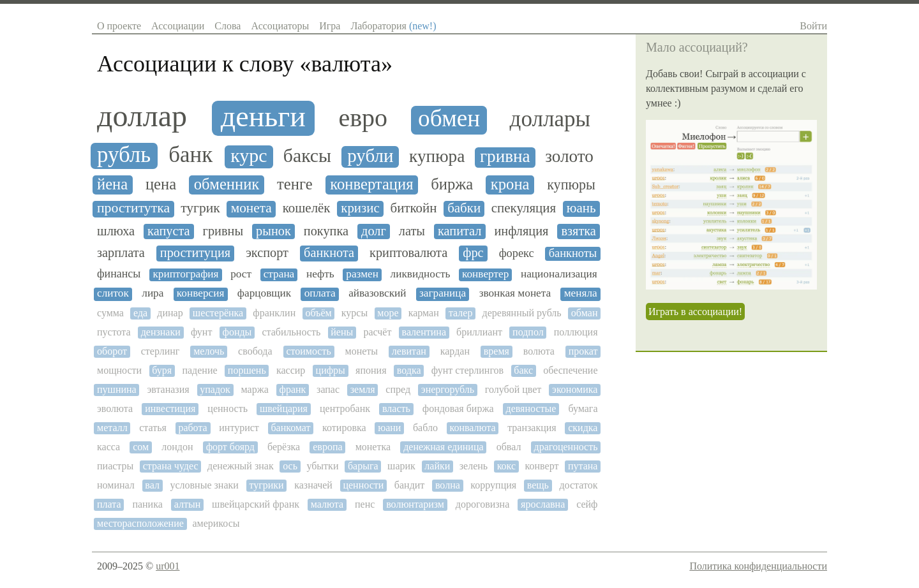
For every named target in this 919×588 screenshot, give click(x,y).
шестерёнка (218, 313)
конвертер (485, 274)
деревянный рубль (522, 313)
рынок (273, 231)
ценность (228, 408)
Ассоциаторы (280, 26)
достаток (578, 485)
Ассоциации (178, 26)
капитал (459, 231)
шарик (401, 466)
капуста (168, 231)
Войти (813, 26)
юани (389, 428)
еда (140, 313)
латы (412, 231)
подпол (528, 332)
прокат (583, 351)
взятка (578, 231)
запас (328, 389)
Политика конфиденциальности (758, 566)
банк (191, 155)
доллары (550, 119)
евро (363, 118)
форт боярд (230, 447)
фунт (202, 332)
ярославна (543, 504)
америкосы (216, 523)
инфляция (522, 231)
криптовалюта (408, 253)
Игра (330, 26)
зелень (474, 466)
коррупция (493, 485)
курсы (355, 313)
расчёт (377, 332)
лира (153, 293)
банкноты (573, 253)
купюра (437, 156)
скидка (583, 428)
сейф (587, 504)
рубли (370, 156)
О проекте (119, 26)
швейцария (284, 408)
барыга (363, 466)
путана (583, 466)
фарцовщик (264, 293)
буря (162, 370)
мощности (119, 370)
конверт (542, 466)
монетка (373, 447)
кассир (291, 370)
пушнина (117, 389)
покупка (326, 231)
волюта (539, 351)
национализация (559, 274)
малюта (327, 504)
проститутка (133, 208)
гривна (505, 157)
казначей (313, 485)
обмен (449, 119)
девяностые (531, 408)
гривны (223, 231)
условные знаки (204, 485)
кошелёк (307, 208)
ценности (363, 485)
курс (249, 156)
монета (251, 208)
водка (409, 370)
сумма (110, 313)
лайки (437, 466)
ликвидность (421, 274)
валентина (424, 332)
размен (362, 274)
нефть (320, 274)
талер (461, 313)
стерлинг (161, 351)
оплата (320, 293)
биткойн (413, 208)
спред (398, 389)
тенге (295, 184)
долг (374, 231)
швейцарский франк (256, 504)
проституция (195, 253)
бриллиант (479, 332)
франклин (274, 313)
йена (112, 184)
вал (152, 485)
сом (141, 447)
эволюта (115, 408)
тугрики (266, 485)
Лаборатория (393, 26)
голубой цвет (513, 389)
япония (371, 370)
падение (199, 370)
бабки (464, 208)
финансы (119, 274)
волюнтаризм (415, 504)
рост (241, 274)
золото (569, 157)
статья (153, 428)
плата (109, 504)
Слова (228, 26)
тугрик (200, 208)
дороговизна (482, 504)
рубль (124, 155)
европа (327, 447)
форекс (517, 253)
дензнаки (161, 332)
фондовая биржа (458, 408)
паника (147, 504)
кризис (360, 208)
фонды (237, 332)
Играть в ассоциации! (695, 312)
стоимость (308, 351)
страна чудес (171, 466)
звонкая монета (515, 293)
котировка (344, 428)
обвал (509, 447)
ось (290, 466)
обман (585, 313)
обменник (227, 184)
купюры (571, 185)
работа (192, 428)
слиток (113, 293)
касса (108, 447)
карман (424, 313)
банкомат (290, 428)
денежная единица (443, 447)
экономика (575, 389)
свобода (255, 351)
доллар (142, 116)
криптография (185, 274)
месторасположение (140, 523)
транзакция (532, 428)
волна (448, 485)
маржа (255, 389)
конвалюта (472, 428)
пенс (365, 504)
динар (170, 313)
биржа (452, 184)
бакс (523, 370)
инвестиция (170, 408)
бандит (410, 485)
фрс (473, 253)
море (388, 313)
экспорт (267, 253)
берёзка (284, 447)
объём (318, 313)
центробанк (345, 408)
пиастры (115, 466)
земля (363, 389)
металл (112, 428)
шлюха (116, 231)
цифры (331, 370)
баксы (307, 156)
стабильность (291, 332)
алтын (188, 504)
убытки (322, 466)
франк (293, 389)
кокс (506, 466)
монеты (362, 351)
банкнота (329, 253)
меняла (581, 293)
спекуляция (524, 208)
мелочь (209, 351)
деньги (263, 117)
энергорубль (448, 389)
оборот (112, 351)
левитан (409, 351)
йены (342, 332)
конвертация (371, 184)
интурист (239, 428)
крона (510, 184)
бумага (583, 408)
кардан (455, 351)
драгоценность (566, 447)
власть (396, 408)
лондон (177, 447)
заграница (443, 293)
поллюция (576, 332)
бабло (425, 428)
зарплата (121, 253)
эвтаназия (168, 389)
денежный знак (241, 466)
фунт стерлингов (467, 370)
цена (161, 184)
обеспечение (570, 370)
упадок (215, 389)
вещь (538, 485)
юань (581, 208)
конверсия (201, 293)
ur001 (168, 566)
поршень (247, 370)
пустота (114, 332)
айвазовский (377, 293)
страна (279, 274)
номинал (116, 485)
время (497, 351)
